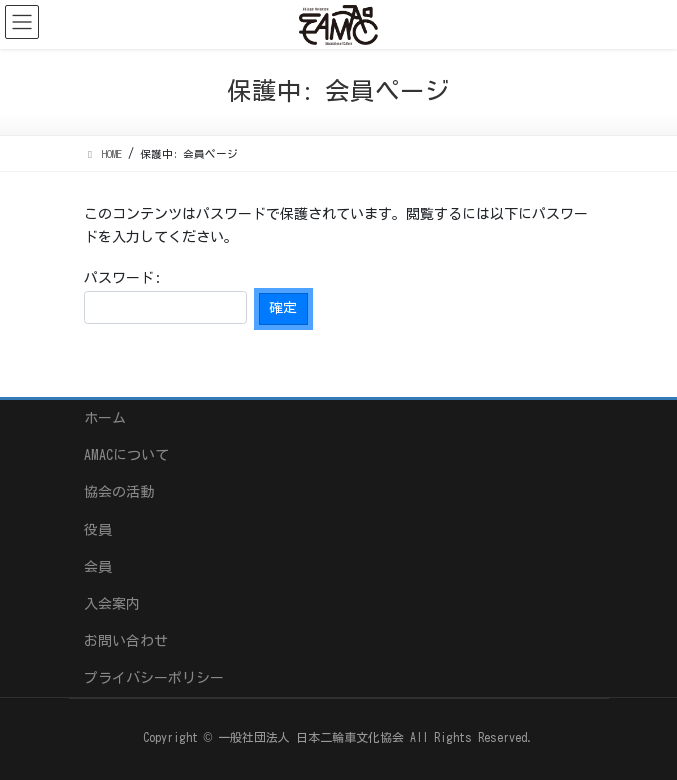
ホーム (105, 418)
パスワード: (165, 297)
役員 (98, 530)
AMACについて (126, 455)
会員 (98, 567)
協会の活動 (119, 492)
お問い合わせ (126, 641)
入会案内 (112, 604)
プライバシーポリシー (154, 678)
